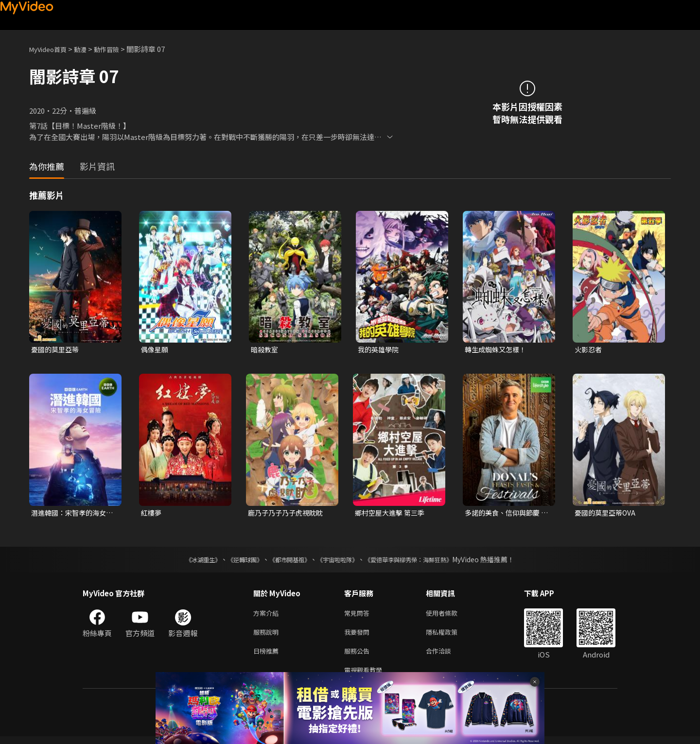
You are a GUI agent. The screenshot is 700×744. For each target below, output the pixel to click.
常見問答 (359, 615)
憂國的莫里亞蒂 (57, 350)
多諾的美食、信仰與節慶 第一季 (505, 514)
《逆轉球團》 (234, 561)
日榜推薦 (268, 656)
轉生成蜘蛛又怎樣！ (498, 350)
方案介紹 (268, 615)
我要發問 (359, 636)
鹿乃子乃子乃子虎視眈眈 (288, 514)
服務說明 (268, 636)
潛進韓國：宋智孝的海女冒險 (71, 514)
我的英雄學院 (380, 350)
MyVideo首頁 (51, 49)
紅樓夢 (152, 514)
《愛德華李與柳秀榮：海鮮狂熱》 (421, 561)
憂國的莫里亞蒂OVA (607, 514)
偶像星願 (156, 350)
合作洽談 (446, 656)
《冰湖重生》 (186, 561)
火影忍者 (589, 350)
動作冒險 (117, 49)
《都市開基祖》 (285, 561)
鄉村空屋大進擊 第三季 (392, 514)
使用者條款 (450, 615)
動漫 (88, 49)
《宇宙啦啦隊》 (339, 561)
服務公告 (359, 656)
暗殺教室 (265, 350)
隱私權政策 (450, 636)
